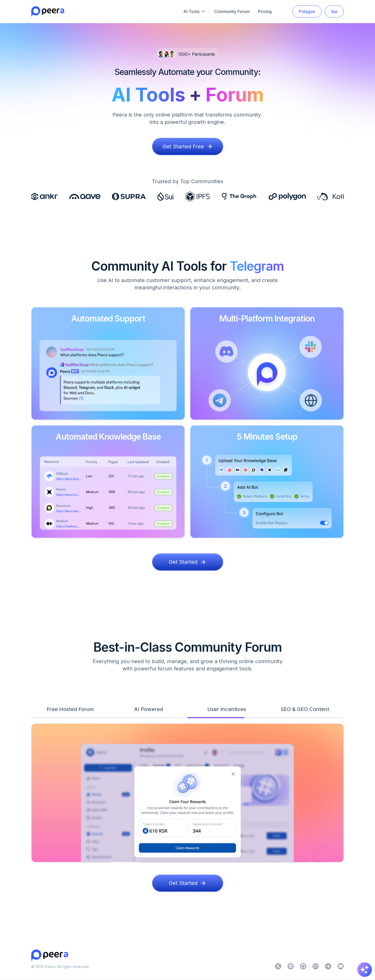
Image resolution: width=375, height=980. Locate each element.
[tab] (70, 714)
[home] (48, 11)
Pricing (265, 11)
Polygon (307, 11)
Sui (334, 11)
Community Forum (232, 11)
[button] (195, 11)
